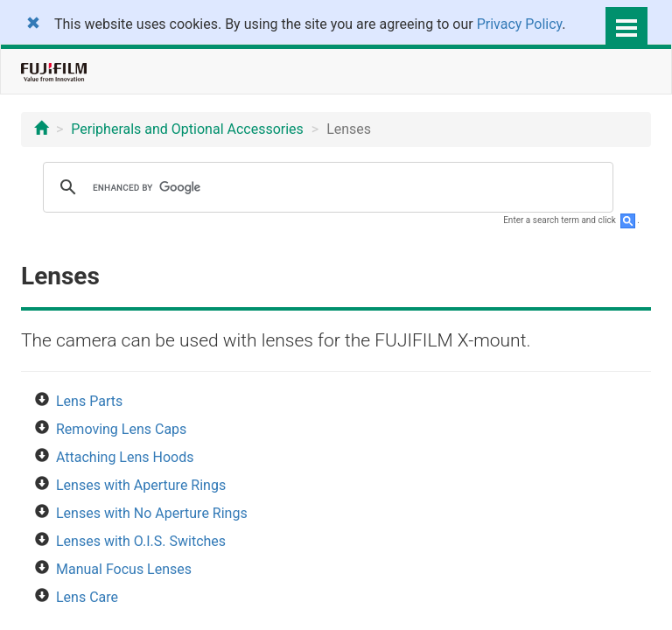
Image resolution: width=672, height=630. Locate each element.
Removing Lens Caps (121, 429)
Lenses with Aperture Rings (141, 485)
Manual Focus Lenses (124, 569)
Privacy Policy (520, 24)
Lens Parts (89, 401)
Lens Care (87, 597)
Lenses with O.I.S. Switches (141, 541)
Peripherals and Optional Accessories (187, 129)
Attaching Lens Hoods (125, 457)
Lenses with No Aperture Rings (152, 513)
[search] (325, 187)
